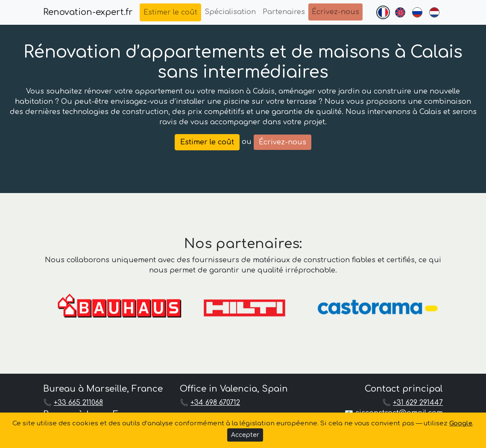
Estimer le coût (170, 12)
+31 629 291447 (418, 403)
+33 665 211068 (78, 403)
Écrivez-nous (335, 12)
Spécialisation (230, 12)
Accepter (245, 435)
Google (461, 423)
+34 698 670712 (215, 403)
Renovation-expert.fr (88, 12)
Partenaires (284, 12)
